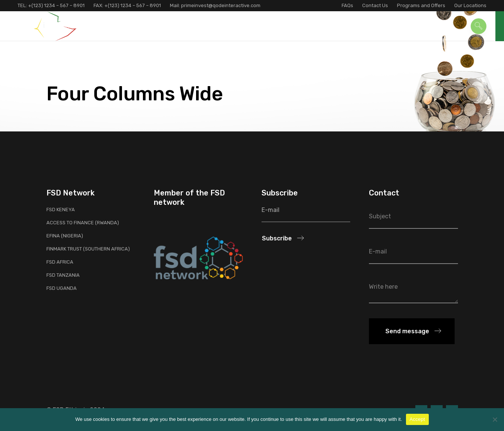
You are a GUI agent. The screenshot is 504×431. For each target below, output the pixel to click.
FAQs (347, 5)
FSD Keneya (61, 210)
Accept (417, 419)
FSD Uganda (62, 288)
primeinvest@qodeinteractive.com (220, 5)
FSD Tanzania (63, 275)
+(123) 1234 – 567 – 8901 (56, 5)
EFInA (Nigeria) (65, 236)
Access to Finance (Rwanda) (83, 223)
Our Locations (470, 5)
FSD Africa (60, 262)
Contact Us (375, 5)
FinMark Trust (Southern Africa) (88, 249)
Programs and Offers (421, 5)
